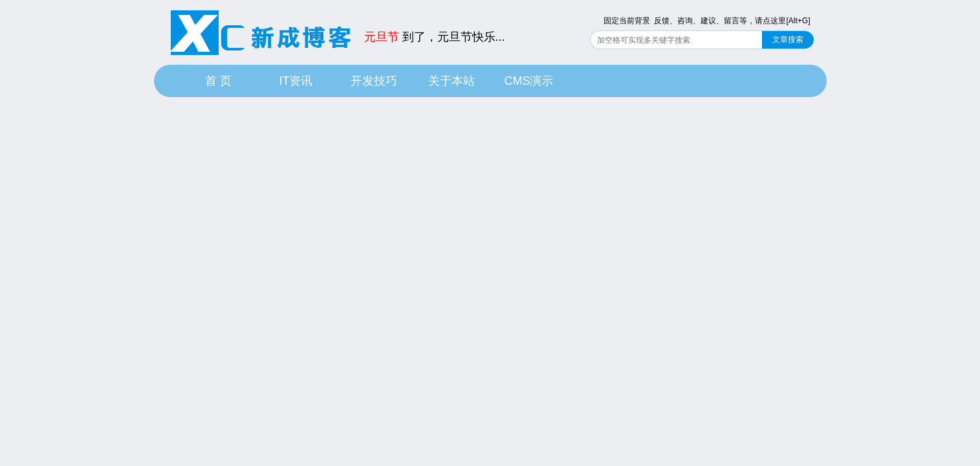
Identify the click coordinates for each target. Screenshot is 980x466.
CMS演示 (529, 81)
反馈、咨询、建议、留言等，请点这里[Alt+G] (732, 21)
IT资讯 (296, 81)
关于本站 (452, 81)
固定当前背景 (627, 21)
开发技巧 (374, 81)
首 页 (218, 81)
